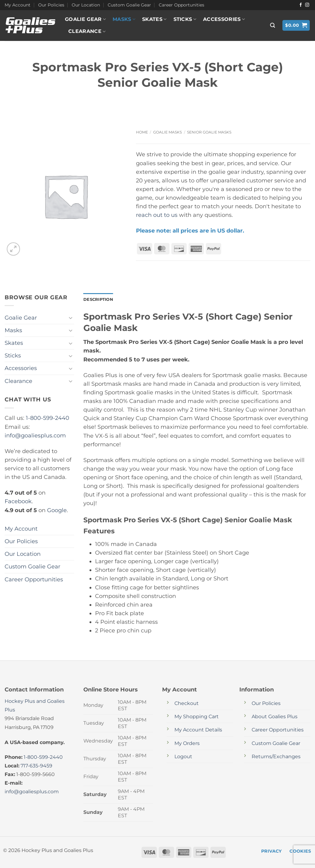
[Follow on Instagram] (307, 5)
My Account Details (198, 730)
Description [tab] (99, 300)
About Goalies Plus (275, 717)
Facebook (18, 501)
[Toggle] (70, 318)
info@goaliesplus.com (35, 435)
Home (142, 132)
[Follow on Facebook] (301, 5)
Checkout (187, 704)
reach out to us (157, 215)
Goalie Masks (167, 132)
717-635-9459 (36, 766)
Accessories (224, 19)
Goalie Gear (85, 19)
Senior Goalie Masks (209, 132)
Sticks (185, 19)
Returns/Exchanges (276, 757)
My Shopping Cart (197, 717)
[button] (273, 25)
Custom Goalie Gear (129, 5)
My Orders (187, 744)
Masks (124, 19)
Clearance (87, 31)
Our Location (86, 5)
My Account (18, 5)
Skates (154, 19)
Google (57, 510)
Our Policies (51, 5)
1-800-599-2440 (48, 418)
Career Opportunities (181, 5)
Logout (183, 757)
